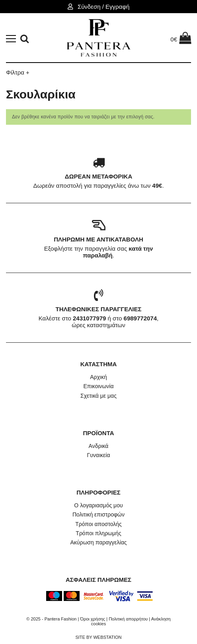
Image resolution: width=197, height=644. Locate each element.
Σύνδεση (90, 7)
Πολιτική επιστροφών (98, 514)
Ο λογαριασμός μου (98, 505)
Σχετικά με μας (98, 396)
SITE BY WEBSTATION (98, 637)
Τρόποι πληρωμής (98, 533)
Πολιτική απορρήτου (128, 619)
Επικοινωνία (99, 386)
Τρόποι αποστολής (98, 524)
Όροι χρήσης (93, 619)
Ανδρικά (99, 446)
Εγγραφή (117, 7)
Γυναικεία (98, 455)
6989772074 (140, 318)
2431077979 (89, 318)
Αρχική (98, 377)
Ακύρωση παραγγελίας (98, 542)
